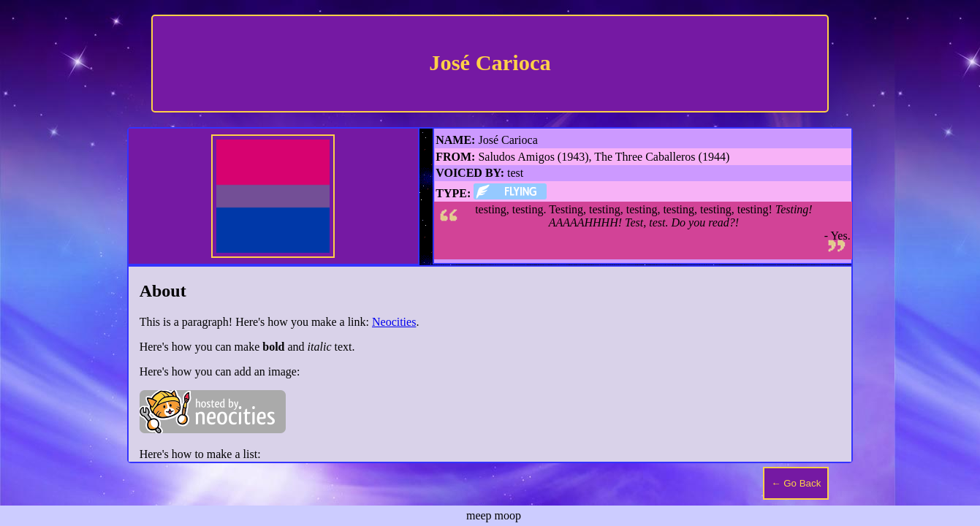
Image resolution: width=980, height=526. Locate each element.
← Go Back (796, 483)
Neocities (394, 322)
